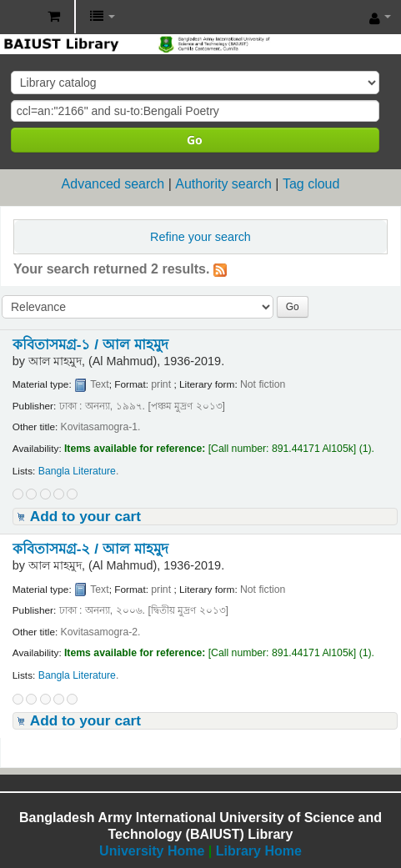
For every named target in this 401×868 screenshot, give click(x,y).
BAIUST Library (18, 18)
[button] (54, 17)
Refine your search (200, 237)
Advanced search (113, 184)
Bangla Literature (77, 471)
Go (195, 140)
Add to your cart (85, 516)
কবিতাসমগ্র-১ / (90, 344)
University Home (152, 851)
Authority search (223, 184)
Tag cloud (311, 184)
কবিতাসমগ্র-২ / (90, 549)
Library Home (259, 851)
